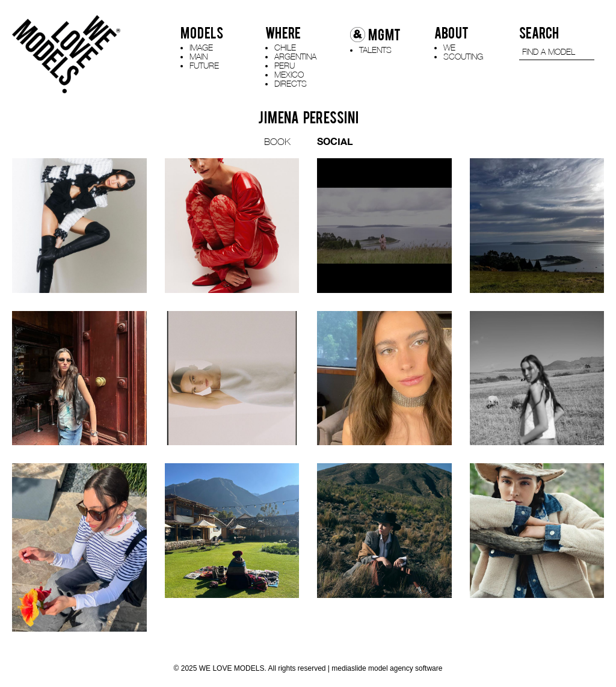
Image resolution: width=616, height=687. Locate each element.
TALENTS (375, 50)
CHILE (285, 47)
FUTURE (204, 65)
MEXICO (289, 74)
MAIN (199, 56)
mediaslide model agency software (387, 668)
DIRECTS (291, 83)
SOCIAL (335, 141)
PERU (285, 65)
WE (449, 47)
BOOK (277, 141)
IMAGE (201, 47)
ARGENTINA (295, 56)
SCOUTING (463, 56)
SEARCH (539, 33)
